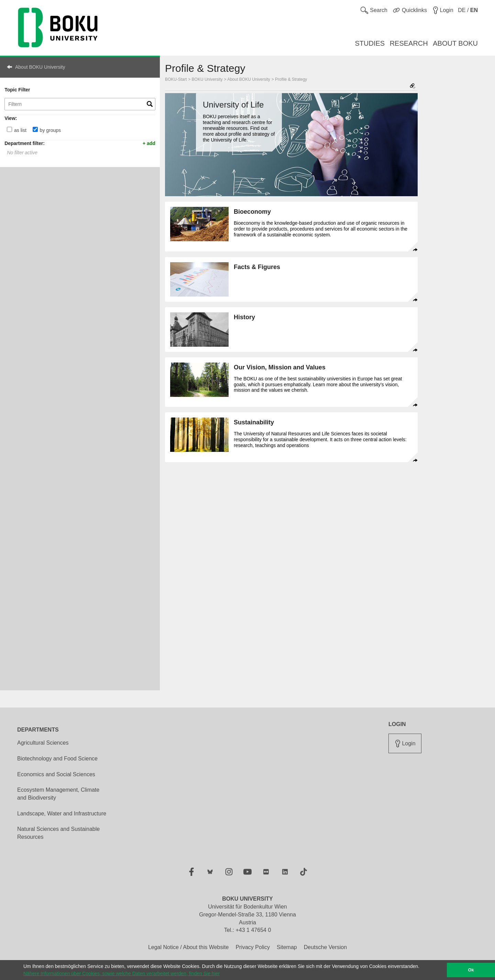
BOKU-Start (176, 79)
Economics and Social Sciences (56, 774)
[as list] (9, 129)
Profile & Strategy (291, 79)
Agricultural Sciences (43, 743)
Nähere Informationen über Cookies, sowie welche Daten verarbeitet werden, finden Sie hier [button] (122, 973)
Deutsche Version (325, 947)
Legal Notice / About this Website (189, 947)
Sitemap (287, 947)
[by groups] (35, 129)
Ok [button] (471, 970)
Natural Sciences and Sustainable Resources (58, 833)
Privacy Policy (253, 947)
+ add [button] (149, 143)
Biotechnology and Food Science (57, 759)
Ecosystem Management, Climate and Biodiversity (58, 794)
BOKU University (207, 79)
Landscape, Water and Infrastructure (62, 814)
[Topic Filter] (80, 104)
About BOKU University (40, 67)
